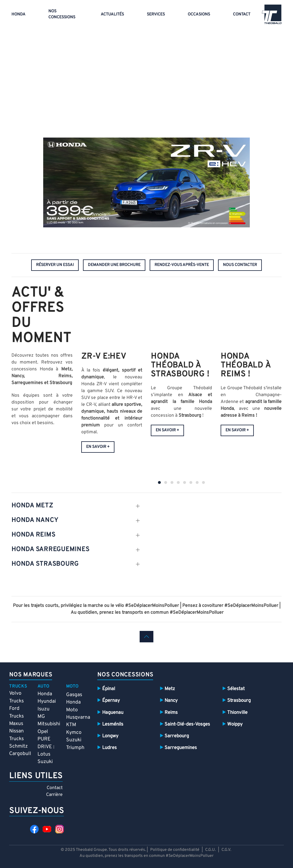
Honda (18, 14)
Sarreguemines (181, 748)
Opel (43, 732)
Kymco (74, 733)
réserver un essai (55, 265)
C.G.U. (210, 850)
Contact (242, 14)
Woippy (235, 724)
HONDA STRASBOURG (45, 564)
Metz (170, 689)
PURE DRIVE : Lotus (46, 747)
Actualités (112, 14)
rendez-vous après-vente (182, 265)
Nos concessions (62, 14)
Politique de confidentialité (175, 850)
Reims (171, 713)
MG (41, 717)
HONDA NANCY (35, 520)
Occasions (199, 14)
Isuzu (43, 709)
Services (156, 14)
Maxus (16, 724)
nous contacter (240, 265)
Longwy (110, 736)
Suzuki (45, 762)
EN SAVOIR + (98, 447)
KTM (71, 725)
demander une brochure (114, 265)
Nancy (171, 701)
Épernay (111, 701)
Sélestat (236, 689)
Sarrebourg (177, 736)
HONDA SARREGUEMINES (50, 550)
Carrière (54, 795)
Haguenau (113, 713)
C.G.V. (226, 850)
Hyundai (47, 701)
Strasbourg (239, 701)
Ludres (109, 748)
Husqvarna (78, 717)
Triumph (75, 748)
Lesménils (113, 724)
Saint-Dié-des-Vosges (187, 724)
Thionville (237, 713)
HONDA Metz (32, 506)
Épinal (109, 689)
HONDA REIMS (33, 535)
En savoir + (167, 430)
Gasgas (74, 695)
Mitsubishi (49, 724)
